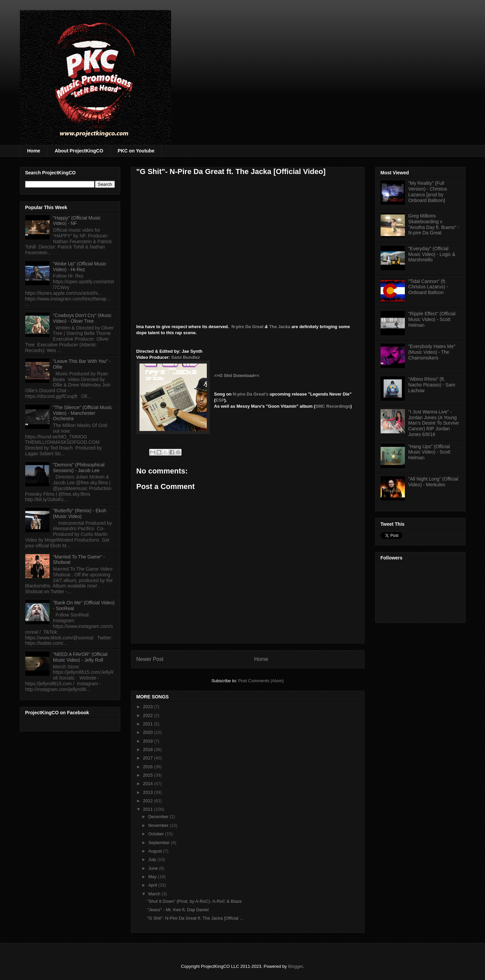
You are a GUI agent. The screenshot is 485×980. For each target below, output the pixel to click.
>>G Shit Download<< (237, 376)
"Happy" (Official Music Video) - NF (77, 221)
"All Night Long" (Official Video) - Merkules (433, 482)
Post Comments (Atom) (261, 681)
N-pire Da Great (247, 327)
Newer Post (150, 659)
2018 (149, 750)
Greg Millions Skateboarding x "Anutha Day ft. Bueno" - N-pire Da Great (434, 224)
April (153, 885)
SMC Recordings (333, 406)
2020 (149, 732)
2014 (149, 784)
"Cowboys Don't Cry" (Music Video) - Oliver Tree (82, 318)
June (154, 868)
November (159, 825)
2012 (149, 801)
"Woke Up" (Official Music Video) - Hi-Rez (80, 267)
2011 (149, 809)
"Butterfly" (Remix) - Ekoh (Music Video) (80, 513)
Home (34, 151)
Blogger (295, 966)
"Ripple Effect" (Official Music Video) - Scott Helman (432, 319)
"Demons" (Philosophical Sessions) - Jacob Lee (79, 468)
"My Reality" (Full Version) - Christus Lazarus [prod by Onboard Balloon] (428, 192)
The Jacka (280, 327)
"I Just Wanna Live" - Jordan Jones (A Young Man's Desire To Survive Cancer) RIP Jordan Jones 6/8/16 (433, 423)
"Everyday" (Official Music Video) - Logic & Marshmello (432, 254)
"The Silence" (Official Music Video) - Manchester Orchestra (82, 413)
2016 (149, 767)
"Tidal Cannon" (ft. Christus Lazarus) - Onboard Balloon (428, 287)
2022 (149, 715)
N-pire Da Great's (251, 394)
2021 (149, 724)
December (159, 817)
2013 (149, 792)
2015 (149, 775)
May (153, 877)
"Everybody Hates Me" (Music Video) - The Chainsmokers (432, 352)
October (157, 834)
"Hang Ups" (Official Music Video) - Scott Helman (429, 452)
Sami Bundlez (185, 357)
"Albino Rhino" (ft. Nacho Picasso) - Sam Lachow (432, 385)
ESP (220, 400)
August (156, 851)
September (159, 843)
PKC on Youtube (136, 151)
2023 (149, 707)
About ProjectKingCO (79, 151)
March (155, 894)
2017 (149, 758)
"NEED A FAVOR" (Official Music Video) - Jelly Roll (80, 657)
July (153, 859)
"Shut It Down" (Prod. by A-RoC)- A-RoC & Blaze (195, 901)
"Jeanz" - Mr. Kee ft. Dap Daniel (178, 910)
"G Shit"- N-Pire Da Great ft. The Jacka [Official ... (195, 918)
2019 (149, 741)
